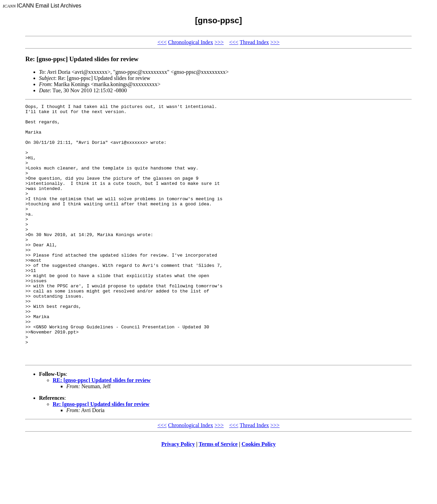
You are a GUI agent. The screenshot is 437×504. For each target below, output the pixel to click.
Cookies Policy (259, 495)
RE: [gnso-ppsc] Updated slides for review (102, 431)
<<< (162, 42)
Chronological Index (191, 42)
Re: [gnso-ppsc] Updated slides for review (101, 455)
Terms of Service (218, 495)
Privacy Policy (178, 495)
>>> (219, 42)
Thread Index (254, 42)
